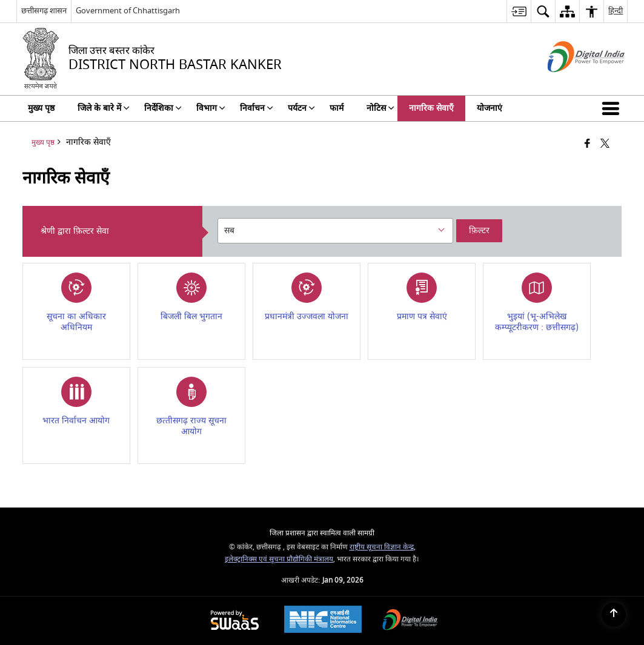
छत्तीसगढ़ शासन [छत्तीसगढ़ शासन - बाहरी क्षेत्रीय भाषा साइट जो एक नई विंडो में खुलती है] (44, 11)
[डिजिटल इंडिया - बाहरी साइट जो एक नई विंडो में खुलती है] (571, 83)
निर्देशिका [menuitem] (163, 108)
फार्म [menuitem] (337, 108)
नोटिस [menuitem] (380, 108)
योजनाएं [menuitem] (490, 108)
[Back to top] (614, 615)
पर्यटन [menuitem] (301, 108)
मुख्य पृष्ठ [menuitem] (41, 108)
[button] (613, 108)
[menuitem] (519, 11)
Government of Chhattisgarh (128, 11)
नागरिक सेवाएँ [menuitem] (431, 108)
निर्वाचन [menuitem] (257, 108)
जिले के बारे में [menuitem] (104, 108)
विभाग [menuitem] (211, 108)
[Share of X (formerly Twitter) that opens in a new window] (605, 144)
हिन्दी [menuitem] (616, 11)
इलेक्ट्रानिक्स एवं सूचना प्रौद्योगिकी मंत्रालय (279, 559)
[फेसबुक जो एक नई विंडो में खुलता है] (587, 144)
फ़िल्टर (479, 230)
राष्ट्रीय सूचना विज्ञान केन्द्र (382, 547)
